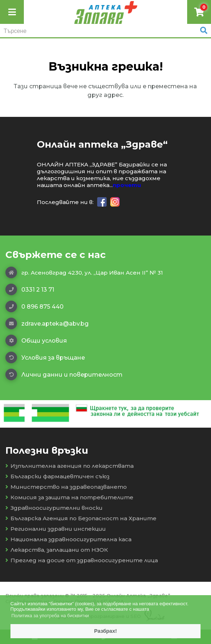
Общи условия (36, 340)
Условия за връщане (45, 357)
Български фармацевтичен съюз (57, 476)
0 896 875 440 (35, 306)
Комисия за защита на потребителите (69, 497)
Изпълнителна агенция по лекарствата (70, 466)
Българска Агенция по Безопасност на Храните (81, 518)
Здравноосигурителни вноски (54, 508)
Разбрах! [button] (106, 631)
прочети (127, 185)
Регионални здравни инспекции (56, 529)
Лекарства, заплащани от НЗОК (57, 550)
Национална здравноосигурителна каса (68, 539)
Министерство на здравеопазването (66, 487)
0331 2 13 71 (30, 289)
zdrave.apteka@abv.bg (47, 323)
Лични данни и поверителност (64, 374)
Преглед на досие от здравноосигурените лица (82, 560)
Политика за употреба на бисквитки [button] (50, 616)
